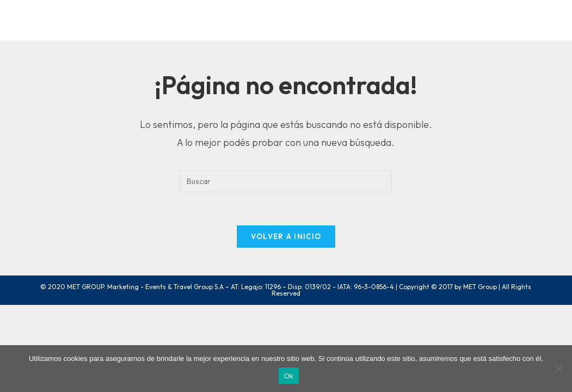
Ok (289, 376)
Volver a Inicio (286, 236)
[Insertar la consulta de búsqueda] (286, 181)
